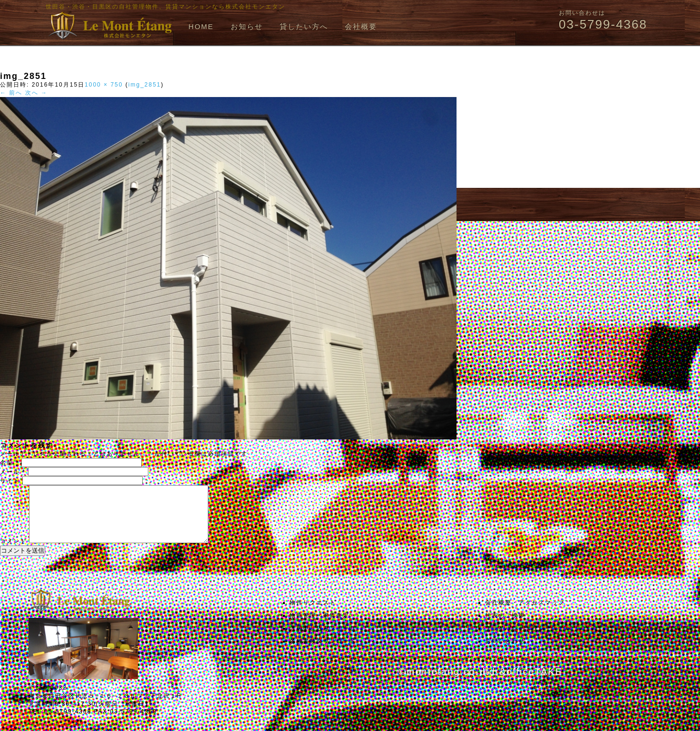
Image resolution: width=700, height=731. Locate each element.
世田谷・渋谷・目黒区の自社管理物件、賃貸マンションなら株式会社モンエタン (165, 7)
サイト (10, 481)
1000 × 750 (104, 85)
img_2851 (145, 85)
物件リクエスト (313, 614)
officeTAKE (535, 683)
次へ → (36, 93)
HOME (201, 26)
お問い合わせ (505, 653)
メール (13, 472)
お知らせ (247, 26)
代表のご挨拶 (505, 627)
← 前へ (11, 93)
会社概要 (361, 26)
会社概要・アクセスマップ (525, 614)
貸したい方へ (304, 26)
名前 (10, 463)
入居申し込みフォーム (323, 640)
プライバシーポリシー (518, 640)
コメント (13, 553)
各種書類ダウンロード (323, 653)
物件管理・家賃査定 (320, 627)
